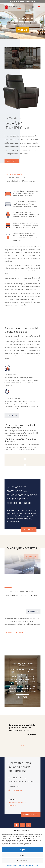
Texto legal (35, 865)
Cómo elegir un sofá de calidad (23, 665)
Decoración (16, 672)
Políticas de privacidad (25, 865)
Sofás (28, 672)
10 (30, 703)
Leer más (22, 697)
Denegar (23, 855)
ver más (22, 30)
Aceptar (23, 850)
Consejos (23, 672)
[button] (42, 831)
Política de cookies (12, 865)
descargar (29, 530)
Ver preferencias (22, 861)
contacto (12, 161)
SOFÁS (23, 19)
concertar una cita (14, 633)
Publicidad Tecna (18, 669)
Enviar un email (31, 815)
